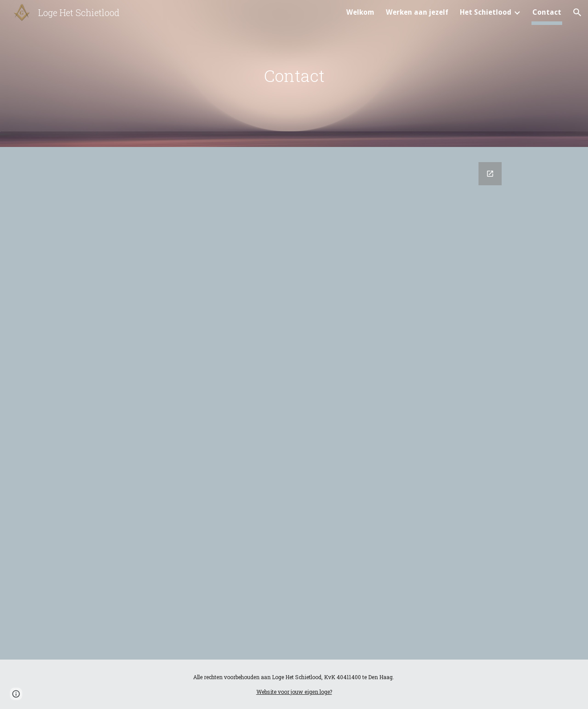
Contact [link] (547, 12)
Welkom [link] (360, 12)
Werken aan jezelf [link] (417, 12)
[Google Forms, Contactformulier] (294, 405)
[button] (577, 12)
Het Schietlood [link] (486, 12)
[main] (294, 76)
